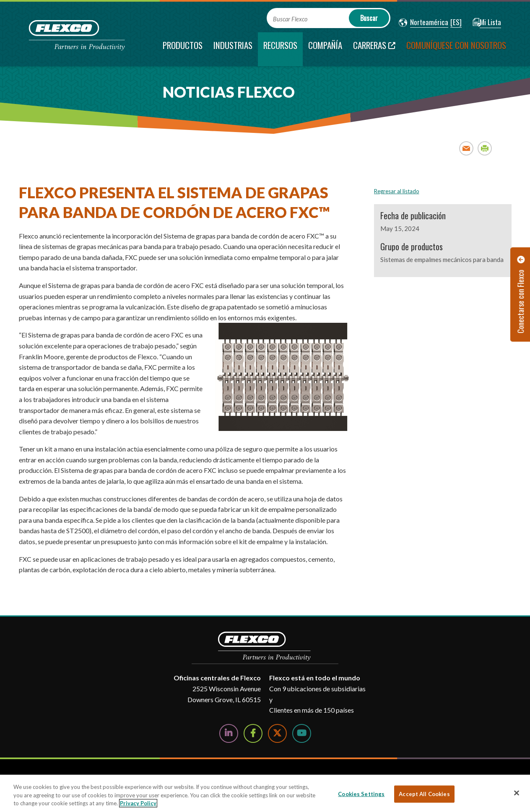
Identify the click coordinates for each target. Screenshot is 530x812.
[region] (265, 793)
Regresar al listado (397, 191)
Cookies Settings (361, 794)
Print (485, 148)
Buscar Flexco (290, 19)
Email (466, 148)
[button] (423, 23)
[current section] (280, 49)
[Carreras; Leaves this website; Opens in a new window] (374, 49)
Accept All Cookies (424, 794)
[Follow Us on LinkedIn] (229, 733)
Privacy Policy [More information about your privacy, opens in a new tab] (138, 803)
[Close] (517, 793)
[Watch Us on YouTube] (302, 733)
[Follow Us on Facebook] (253, 733)
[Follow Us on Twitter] (277, 733)
